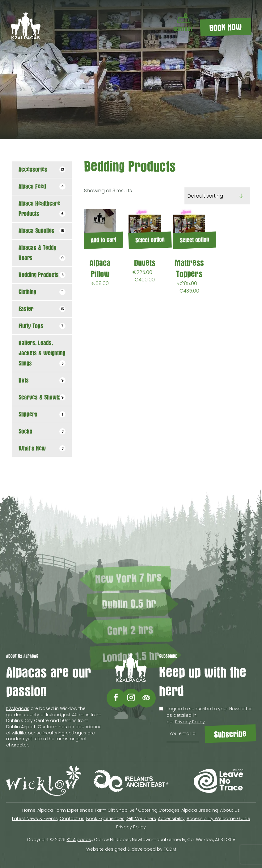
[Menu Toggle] (154, 27)
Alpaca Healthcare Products (42, 209)
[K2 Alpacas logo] (26, 38)
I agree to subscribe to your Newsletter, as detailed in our (206, 715)
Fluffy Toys (42, 326)
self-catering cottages (61, 733)
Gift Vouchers (141, 819)
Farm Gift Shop (111, 810)
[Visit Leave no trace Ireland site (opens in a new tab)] (218, 782)
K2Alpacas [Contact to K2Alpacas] (18, 708)
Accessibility (171, 819)
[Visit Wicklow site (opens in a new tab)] (44, 782)
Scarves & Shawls (42, 398)
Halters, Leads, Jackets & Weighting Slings (42, 353)
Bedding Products (42, 275)
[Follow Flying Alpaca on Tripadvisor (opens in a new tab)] (146, 698)
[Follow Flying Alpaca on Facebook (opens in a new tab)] (116, 698)
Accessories (42, 170)
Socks (42, 432)
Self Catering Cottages (154, 810)
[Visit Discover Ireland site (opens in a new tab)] (131, 782)
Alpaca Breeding (200, 810)
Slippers (42, 415)
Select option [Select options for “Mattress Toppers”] (195, 240)
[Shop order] (217, 196)
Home (29, 810)
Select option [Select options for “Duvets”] (150, 240)
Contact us (72, 819)
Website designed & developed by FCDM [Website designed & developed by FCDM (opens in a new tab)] (131, 849)
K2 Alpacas (79, 840)
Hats (42, 381)
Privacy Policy (190, 722)
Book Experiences (105, 819)
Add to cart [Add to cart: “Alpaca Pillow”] (104, 240)
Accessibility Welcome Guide (218, 819)
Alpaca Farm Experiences (65, 810)
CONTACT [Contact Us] (183, 23)
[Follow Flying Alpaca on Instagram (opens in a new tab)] (131, 698)
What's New (42, 449)
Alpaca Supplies (42, 231)
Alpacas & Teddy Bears (42, 253)
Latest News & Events (35, 819)
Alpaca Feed (42, 187)
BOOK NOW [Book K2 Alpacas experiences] (226, 28)
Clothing (42, 292)
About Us (230, 810)
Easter (42, 309)
